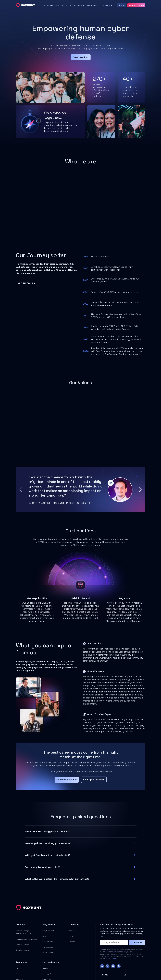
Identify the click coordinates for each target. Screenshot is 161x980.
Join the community (67, 780)
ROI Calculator (48, 942)
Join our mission (26, 283)
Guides (18, 974)
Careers (72, 936)
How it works (47, 5)
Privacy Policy (111, 958)
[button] (62, 5)
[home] (25, 5)
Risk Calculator (48, 947)
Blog (18, 968)
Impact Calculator (49, 952)
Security (45, 936)
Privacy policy (48, 974)
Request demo (136, 5)
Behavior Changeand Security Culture (23, 932)
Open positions (81, 57)
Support (45, 968)
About (71, 931)
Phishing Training (22, 945)
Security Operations (23, 950)
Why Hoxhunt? (48, 931)
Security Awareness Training (26, 939)
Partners (72, 942)
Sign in (121, 5)
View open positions (94, 780)
